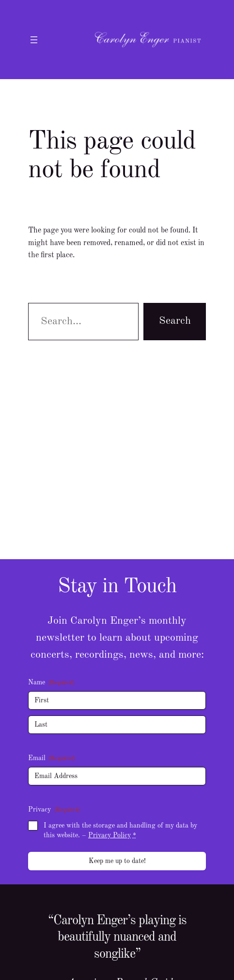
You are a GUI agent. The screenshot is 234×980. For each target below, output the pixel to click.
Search (175, 321)
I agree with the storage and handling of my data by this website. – (120, 831)
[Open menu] (34, 40)
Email (52, 759)
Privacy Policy (109, 835)
